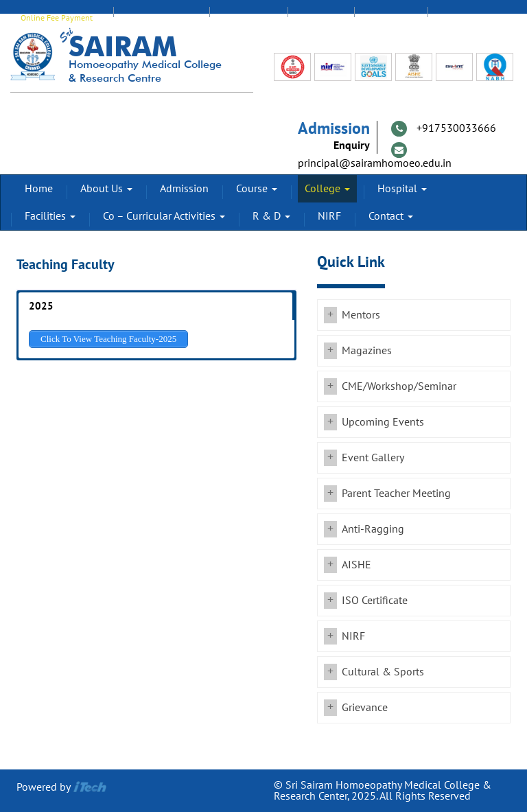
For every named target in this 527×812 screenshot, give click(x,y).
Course (257, 189)
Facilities (50, 216)
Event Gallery (373, 458)
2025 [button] (41, 306)
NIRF (329, 216)
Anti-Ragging (373, 529)
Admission (184, 189)
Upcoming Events (383, 422)
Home (39, 189)
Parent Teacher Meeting (396, 494)
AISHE (356, 565)
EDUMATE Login (161, 18)
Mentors (361, 315)
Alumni (321, 18)
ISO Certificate (375, 601)
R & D (271, 216)
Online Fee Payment (57, 18)
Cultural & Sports (383, 672)
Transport (465, 18)
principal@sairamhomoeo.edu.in (375, 163)
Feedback (391, 18)
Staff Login (248, 18)
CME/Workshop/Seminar (399, 386)
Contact (391, 216)
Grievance (365, 708)
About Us (106, 189)
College (327, 189)
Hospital (402, 189)
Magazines (367, 351)
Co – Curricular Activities (164, 216)
